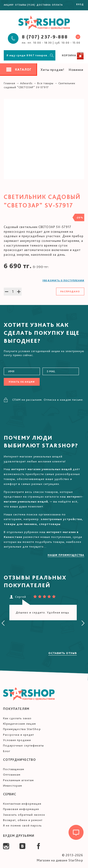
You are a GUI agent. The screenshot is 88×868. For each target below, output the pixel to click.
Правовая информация (21, 809)
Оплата (57, 5)
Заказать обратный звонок (24, 815)
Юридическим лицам (19, 724)
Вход (80, 4)
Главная (10, 83)
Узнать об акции (22, 382)
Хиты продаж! (52, 70)
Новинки (76, 70)
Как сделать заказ (17, 718)
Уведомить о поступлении (63, 280)
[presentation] (3, 623)
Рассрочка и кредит (19, 735)
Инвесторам (13, 786)
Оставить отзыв (63, 653)
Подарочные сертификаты (23, 745)
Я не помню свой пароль (22, 825)
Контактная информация (22, 804)
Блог (7, 751)
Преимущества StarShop (22, 729)
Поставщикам (14, 769)
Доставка (44, 5)
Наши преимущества (66, 555)
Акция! (9, 5)
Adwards (26, 83)
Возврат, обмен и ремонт (23, 820)
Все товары (45, 83)
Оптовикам (12, 775)
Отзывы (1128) (25, 5)
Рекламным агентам (18, 780)
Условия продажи (17, 740)
